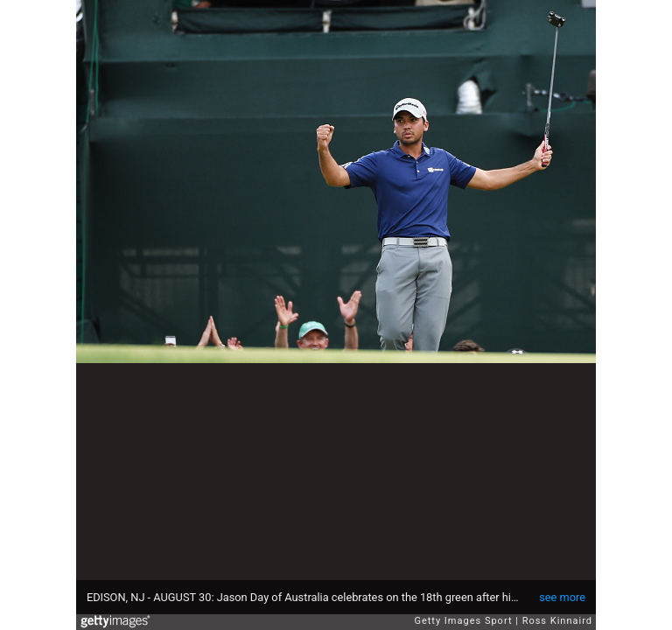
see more (562, 597)
